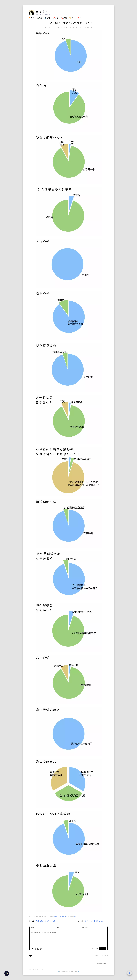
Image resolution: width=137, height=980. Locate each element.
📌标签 (56, 18)
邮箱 (58, 928)
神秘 (63, 917)
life (75, 917)
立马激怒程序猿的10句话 (45, 921)
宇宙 (59, 917)
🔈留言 (48, 18)
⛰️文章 (39, 18)
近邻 (42, 969)
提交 (103, 949)
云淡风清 (41, 12)
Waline (104, 964)
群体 (66, 917)
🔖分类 (64, 18)
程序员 (56, 917)
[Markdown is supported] (32, 949)
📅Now (80, 18)
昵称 (33, 928)
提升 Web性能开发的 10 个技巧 (97, 921)
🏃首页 (31, 18)
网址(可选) (85, 928)
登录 (97, 949)
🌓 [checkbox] (7, 973)
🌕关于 (72, 18)
